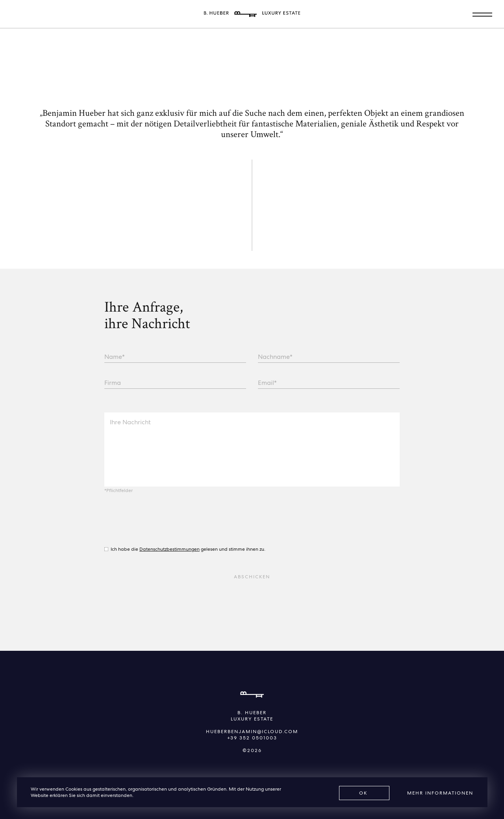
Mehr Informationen (440, 793)
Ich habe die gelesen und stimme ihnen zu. (188, 549)
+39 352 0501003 (252, 738)
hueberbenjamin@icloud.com (252, 732)
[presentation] (164, 521)
